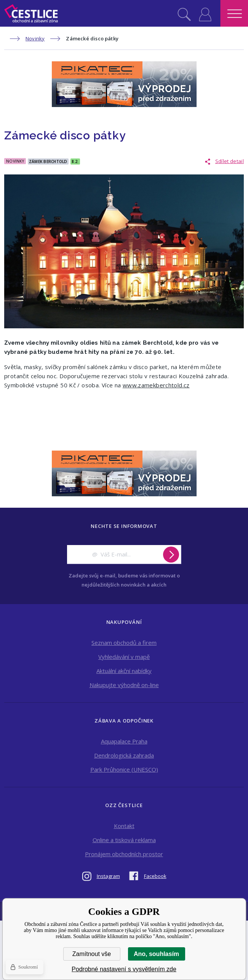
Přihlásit (205, 13)
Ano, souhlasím (156, 954)
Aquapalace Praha (124, 741)
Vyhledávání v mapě (124, 657)
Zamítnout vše (92, 954)
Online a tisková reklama (124, 840)
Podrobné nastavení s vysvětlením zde (124, 969)
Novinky (35, 38)
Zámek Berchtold (48, 161)
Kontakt (124, 826)
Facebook (155, 876)
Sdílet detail (230, 161)
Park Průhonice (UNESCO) (124, 769)
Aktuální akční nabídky (124, 671)
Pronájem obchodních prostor (124, 854)
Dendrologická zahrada (124, 755)
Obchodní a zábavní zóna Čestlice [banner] (31, 13)
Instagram (108, 876)
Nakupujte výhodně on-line (124, 685)
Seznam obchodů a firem (124, 643)
